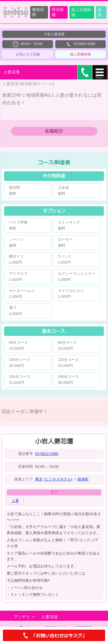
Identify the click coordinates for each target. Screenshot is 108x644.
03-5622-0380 (47, 454)
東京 (39, 479)
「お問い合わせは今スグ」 (54, 635)
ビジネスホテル (58, 479)
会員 (100, 12)
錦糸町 (83, 479)
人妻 (15, 501)
